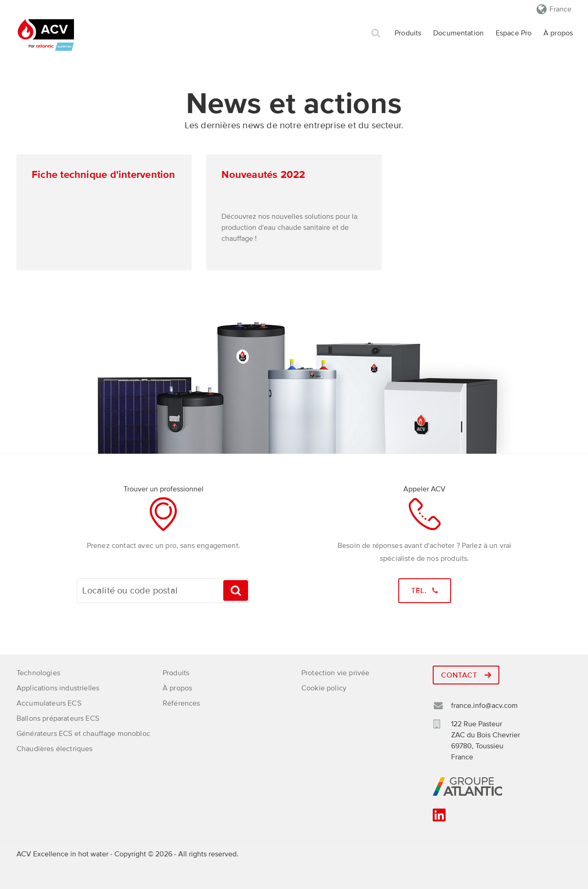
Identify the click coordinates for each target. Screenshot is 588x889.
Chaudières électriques (55, 749)
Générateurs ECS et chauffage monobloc (83, 734)
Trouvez (236, 590)
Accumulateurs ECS (49, 703)
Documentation (458, 33)
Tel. (425, 591)
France (560, 9)
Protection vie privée (335, 673)
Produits (408, 33)
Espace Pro (514, 33)
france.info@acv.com (484, 706)
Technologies (38, 673)
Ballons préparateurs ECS (58, 718)
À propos (558, 33)
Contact (466, 675)
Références (181, 703)
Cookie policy (324, 688)
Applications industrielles (58, 688)
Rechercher (376, 33)
